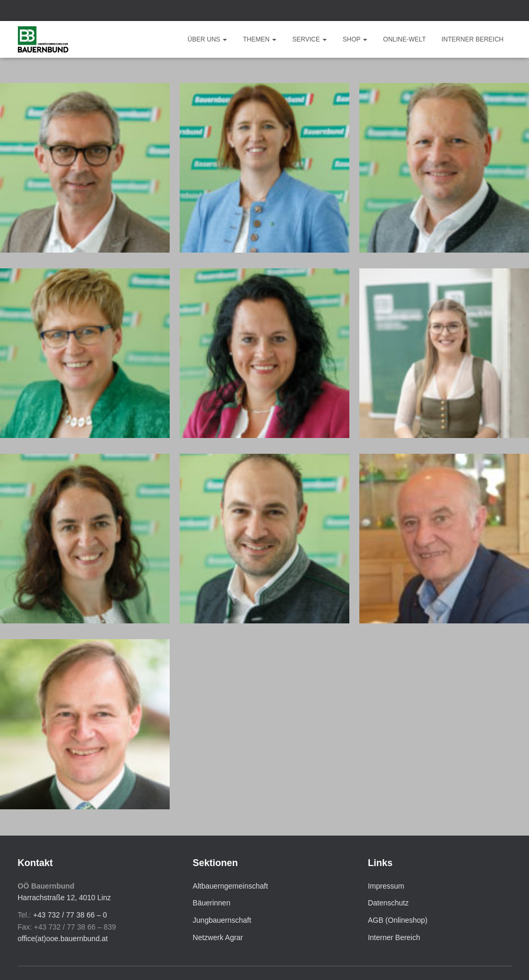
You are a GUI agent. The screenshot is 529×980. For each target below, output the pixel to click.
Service (309, 39)
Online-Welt (404, 39)
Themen (260, 39)
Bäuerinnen (212, 903)
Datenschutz (388, 903)
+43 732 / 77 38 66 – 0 (70, 915)
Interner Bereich (472, 39)
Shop (355, 39)
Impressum (386, 886)
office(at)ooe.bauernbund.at (63, 939)
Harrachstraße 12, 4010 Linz (64, 898)
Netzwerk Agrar (218, 937)
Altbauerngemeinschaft (230, 886)
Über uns (207, 39)
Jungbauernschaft (222, 920)
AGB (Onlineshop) (398, 920)
